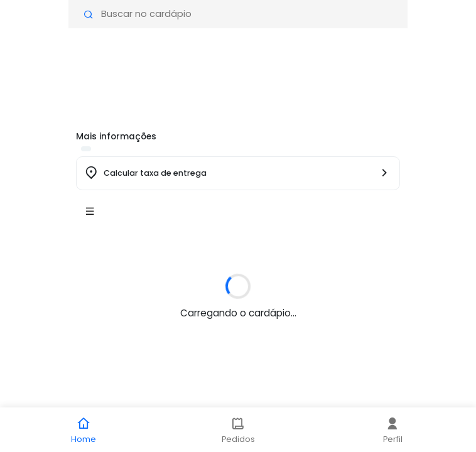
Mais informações (116, 137)
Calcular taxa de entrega (155, 173)
